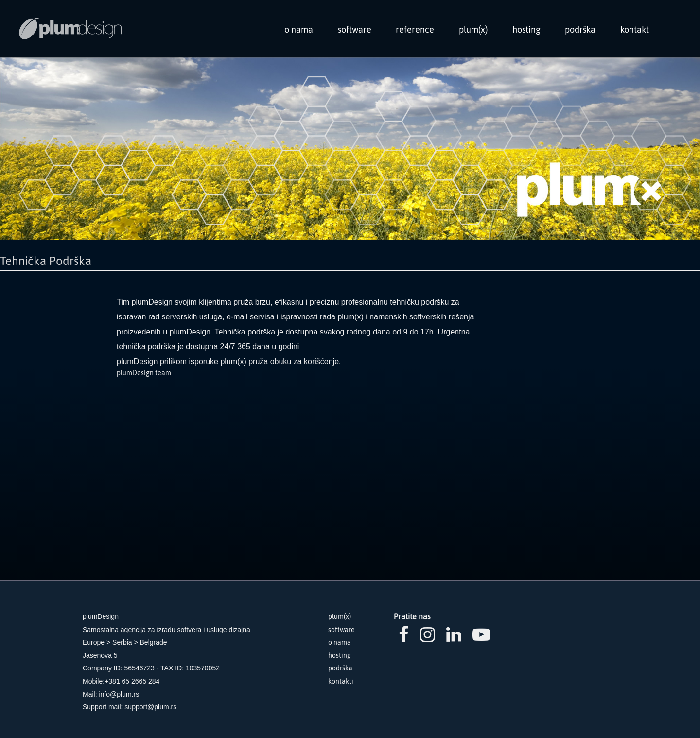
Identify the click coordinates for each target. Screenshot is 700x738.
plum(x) (473, 29)
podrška (580, 29)
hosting (526, 29)
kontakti (341, 681)
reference (415, 29)
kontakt (635, 29)
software (355, 29)
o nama (299, 29)
